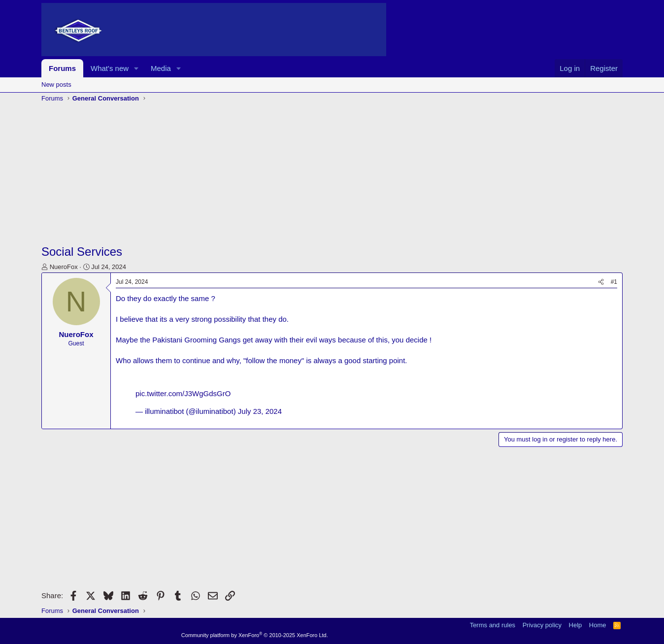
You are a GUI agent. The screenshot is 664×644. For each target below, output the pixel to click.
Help (576, 625)
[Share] (601, 282)
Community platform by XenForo (255, 635)
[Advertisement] (332, 174)
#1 (614, 282)
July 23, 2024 (260, 411)
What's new (110, 68)
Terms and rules (493, 625)
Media (161, 68)
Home (598, 625)
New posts (56, 85)
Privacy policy (542, 625)
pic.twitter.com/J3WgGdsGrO (183, 393)
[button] (136, 68)
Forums (62, 68)
